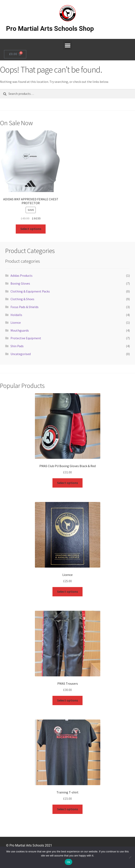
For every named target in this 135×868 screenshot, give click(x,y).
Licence (16, 322)
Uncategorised (21, 354)
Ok (69, 862)
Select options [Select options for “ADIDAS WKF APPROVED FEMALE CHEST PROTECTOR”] (31, 229)
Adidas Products (21, 275)
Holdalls (16, 315)
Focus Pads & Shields (25, 307)
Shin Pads (17, 346)
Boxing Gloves (20, 283)
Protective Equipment (26, 338)
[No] (130, 857)
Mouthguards (20, 330)
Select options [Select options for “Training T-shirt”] (67, 809)
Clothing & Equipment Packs (30, 291)
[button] (67, 45)
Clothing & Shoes (22, 299)
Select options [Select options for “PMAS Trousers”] (67, 700)
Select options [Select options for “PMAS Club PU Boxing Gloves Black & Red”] (67, 483)
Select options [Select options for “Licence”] (67, 591)
